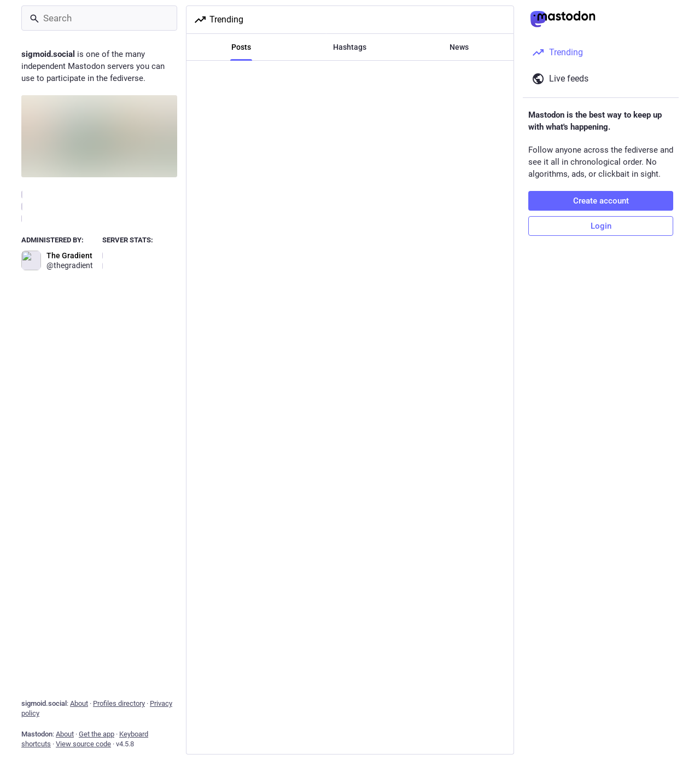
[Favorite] (354, 412)
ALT (490, 385)
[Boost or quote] (282, 412)
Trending (218, 20)
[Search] (99, 18)
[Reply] (208, 412)
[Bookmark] (424, 412)
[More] (498, 412)
